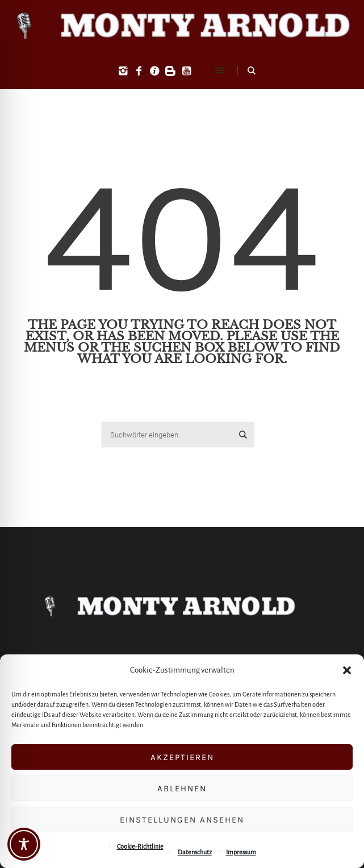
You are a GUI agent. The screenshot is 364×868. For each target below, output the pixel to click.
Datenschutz (195, 852)
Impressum (241, 852)
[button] (347, 670)
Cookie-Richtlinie (140, 846)
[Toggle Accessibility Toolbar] (24, 844)
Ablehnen (182, 788)
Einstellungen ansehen (182, 820)
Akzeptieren (182, 757)
